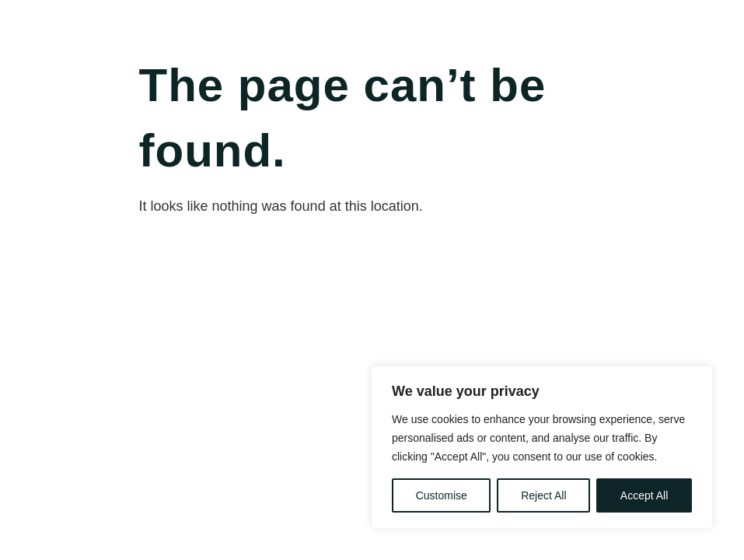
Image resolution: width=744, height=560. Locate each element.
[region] (542, 447)
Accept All (644, 495)
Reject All (543, 495)
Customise (442, 495)
